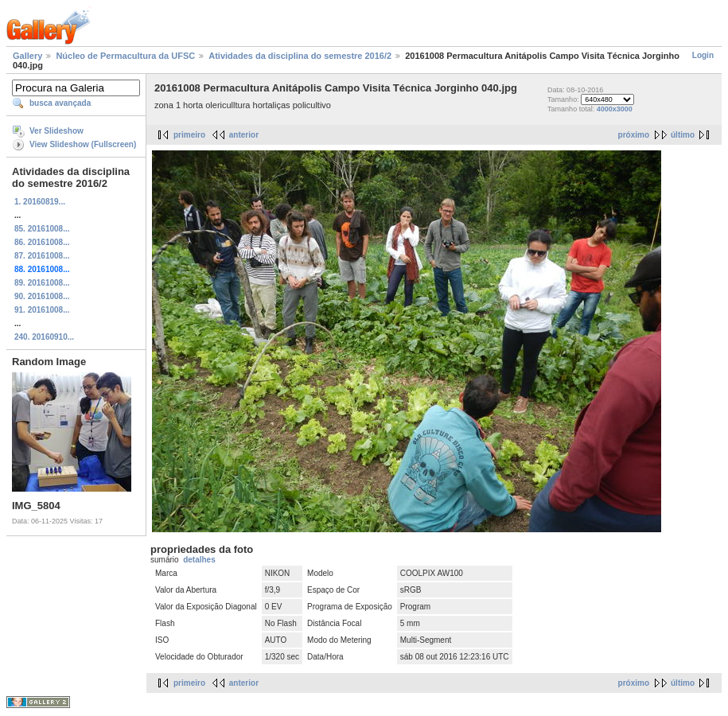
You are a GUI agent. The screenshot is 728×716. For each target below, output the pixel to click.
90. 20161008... (42, 296)
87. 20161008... (42, 256)
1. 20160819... (40, 202)
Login (703, 55)
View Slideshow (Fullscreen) (83, 144)
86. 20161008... (42, 242)
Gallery (27, 56)
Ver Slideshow (56, 131)
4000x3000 (615, 109)
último (683, 135)
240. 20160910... (44, 337)
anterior (244, 135)
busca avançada (60, 103)
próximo (634, 135)
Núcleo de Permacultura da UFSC (125, 56)
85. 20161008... (42, 229)
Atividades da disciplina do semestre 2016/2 (300, 56)
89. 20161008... (42, 283)
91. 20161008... (42, 310)
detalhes (199, 560)
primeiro (189, 135)
